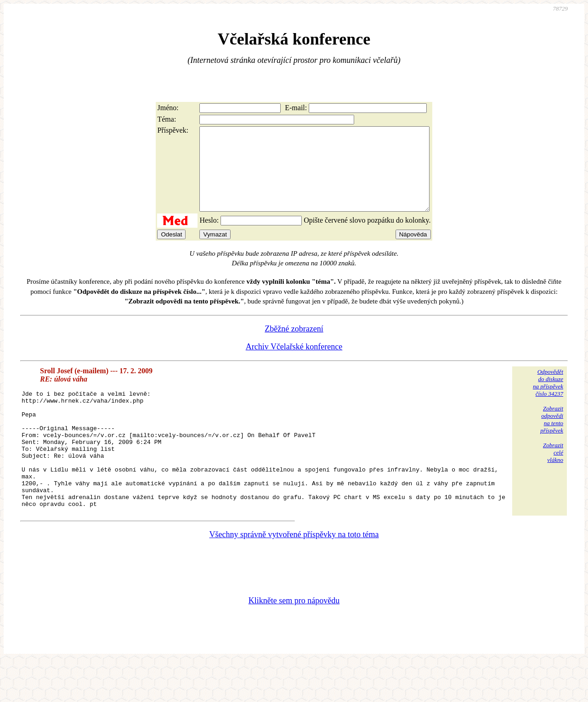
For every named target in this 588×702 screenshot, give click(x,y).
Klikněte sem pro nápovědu (294, 640)
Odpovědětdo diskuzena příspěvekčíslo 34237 (548, 399)
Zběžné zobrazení (294, 345)
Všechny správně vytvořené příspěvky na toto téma (294, 574)
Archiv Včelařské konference (294, 363)
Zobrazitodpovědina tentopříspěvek (552, 436)
